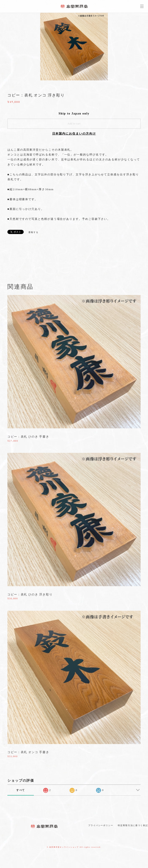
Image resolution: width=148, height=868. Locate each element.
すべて (21, 790)
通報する (33, 232)
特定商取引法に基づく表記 (133, 825)
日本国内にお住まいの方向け (74, 134)
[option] (74, 47)
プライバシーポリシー (101, 825)
